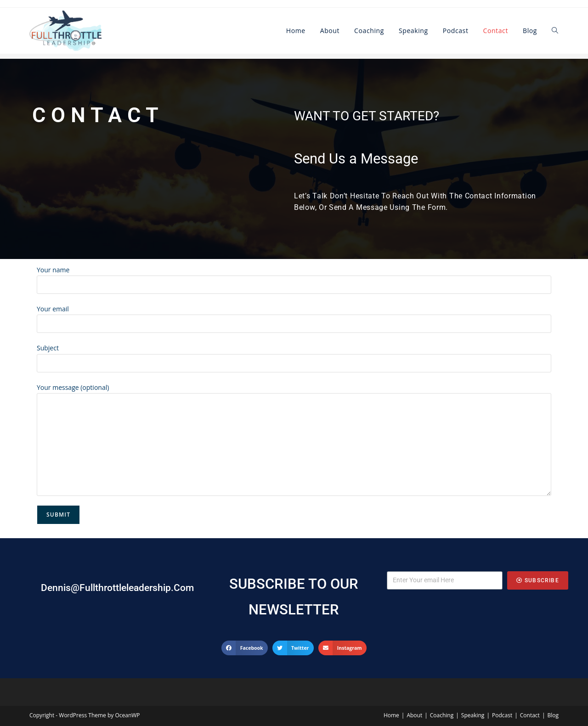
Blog (553, 715)
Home (391, 715)
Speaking (473, 715)
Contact (530, 715)
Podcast (502, 715)
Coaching (442, 715)
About (414, 715)
